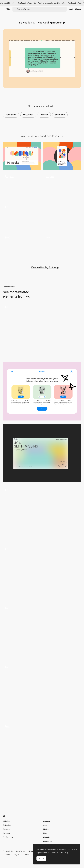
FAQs (45, 833)
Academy (47, 821)
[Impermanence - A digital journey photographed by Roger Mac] (42, 632)
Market (46, 829)
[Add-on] (42, 391)
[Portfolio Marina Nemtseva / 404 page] (42, 453)
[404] (22, 217)
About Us (47, 837)
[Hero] (22, 187)
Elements (6, 829)
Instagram (16, 854)
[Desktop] (22, 156)
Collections (7, 825)
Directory (6, 833)
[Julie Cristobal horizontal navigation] (42, 514)
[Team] (22, 248)
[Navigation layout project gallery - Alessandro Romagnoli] (42, 750)
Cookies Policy (8, 851)
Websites (6, 821)
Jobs (45, 825)
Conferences (8, 837)
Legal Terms (21, 851)
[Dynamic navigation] (42, 573)
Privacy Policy (33, 851)
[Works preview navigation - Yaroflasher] (42, 331)
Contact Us (48, 841)
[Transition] (62, 187)
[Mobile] (62, 156)
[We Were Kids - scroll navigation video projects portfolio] (42, 691)
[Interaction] (62, 248)
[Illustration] (62, 217)
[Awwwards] (8, 9)
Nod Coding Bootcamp (51, 23)
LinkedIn (26, 854)
